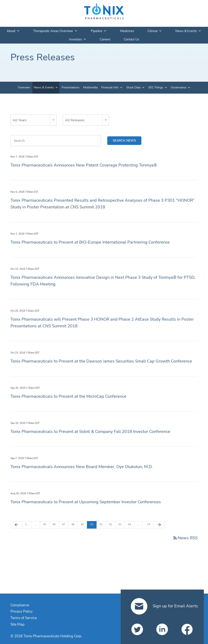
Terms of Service (24, 618)
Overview (24, 87)
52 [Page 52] (112, 524)
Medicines (127, 31)
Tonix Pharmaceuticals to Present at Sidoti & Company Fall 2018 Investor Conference (90, 432)
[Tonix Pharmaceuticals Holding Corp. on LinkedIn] (162, 629)
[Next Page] (159, 525)
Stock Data (133, 87)
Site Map (17, 624)
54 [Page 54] (130, 524)
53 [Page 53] (121, 524)
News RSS (185, 538)
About (13, 31)
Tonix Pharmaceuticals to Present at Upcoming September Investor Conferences (86, 502)
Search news (124, 141)
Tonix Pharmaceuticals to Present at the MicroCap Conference (68, 396)
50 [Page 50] (93, 524)
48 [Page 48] (74, 524)
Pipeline (99, 31)
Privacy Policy (22, 611)
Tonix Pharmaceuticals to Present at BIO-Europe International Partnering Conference (90, 242)
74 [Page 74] (148, 525)
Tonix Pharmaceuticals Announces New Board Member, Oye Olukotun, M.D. (82, 467)
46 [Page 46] (55, 524)
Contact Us (131, 39)
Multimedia (90, 87)
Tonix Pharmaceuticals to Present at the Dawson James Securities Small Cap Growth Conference (101, 361)
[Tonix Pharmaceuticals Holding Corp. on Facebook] (187, 629)
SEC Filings (156, 87)
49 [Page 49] (83, 524)
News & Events (188, 31)
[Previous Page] (16, 525)
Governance (179, 87)
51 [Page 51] (102, 524)
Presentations (71, 87)
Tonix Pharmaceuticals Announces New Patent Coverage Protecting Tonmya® (84, 165)
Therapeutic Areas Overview (55, 31)
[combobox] (34, 120)
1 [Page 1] (28, 525)
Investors (78, 39)
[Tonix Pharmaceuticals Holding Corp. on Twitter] (137, 629)
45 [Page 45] (46, 524)
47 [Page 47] (64, 524)
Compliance (20, 605)
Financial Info (110, 87)
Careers (105, 39)
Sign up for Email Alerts (164, 606)
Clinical (155, 31)
